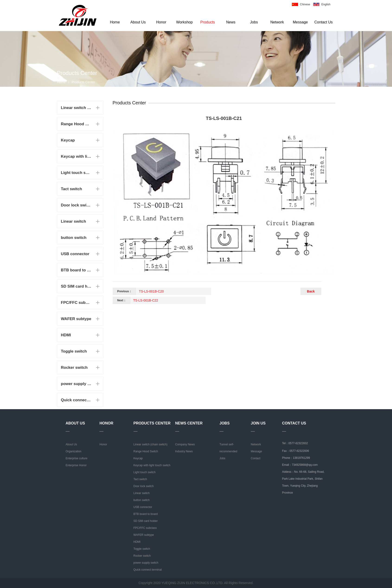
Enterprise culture (76, 458)
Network (277, 22)
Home (115, 22)
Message (300, 22)
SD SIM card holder (76, 286)
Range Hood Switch (76, 124)
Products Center (83, 82)
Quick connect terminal (76, 400)
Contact (256, 458)
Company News (185, 444)
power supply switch (76, 384)
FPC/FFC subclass (76, 303)
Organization (73, 451)
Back (311, 291)
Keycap (68, 140)
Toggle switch (74, 351)
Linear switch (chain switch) (76, 108)
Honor (161, 22)
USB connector (75, 254)
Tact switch (72, 189)
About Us (138, 22)
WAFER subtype (76, 319)
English (326, 4)
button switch (74, 238)
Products (208, 22)
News (231, 22)
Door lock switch (76, 205)
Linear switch (74, 221)
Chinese (305, 4)
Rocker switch (74, 368)
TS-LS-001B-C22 (146, 300)
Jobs (254, 22)
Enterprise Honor (76, 465)
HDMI (66, 335)
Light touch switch (76, 173)
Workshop (185, 22)
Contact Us (323, 22)
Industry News (184, 451)
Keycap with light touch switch (76, 156)
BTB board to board (76, 270)
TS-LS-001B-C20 (151, 291)
